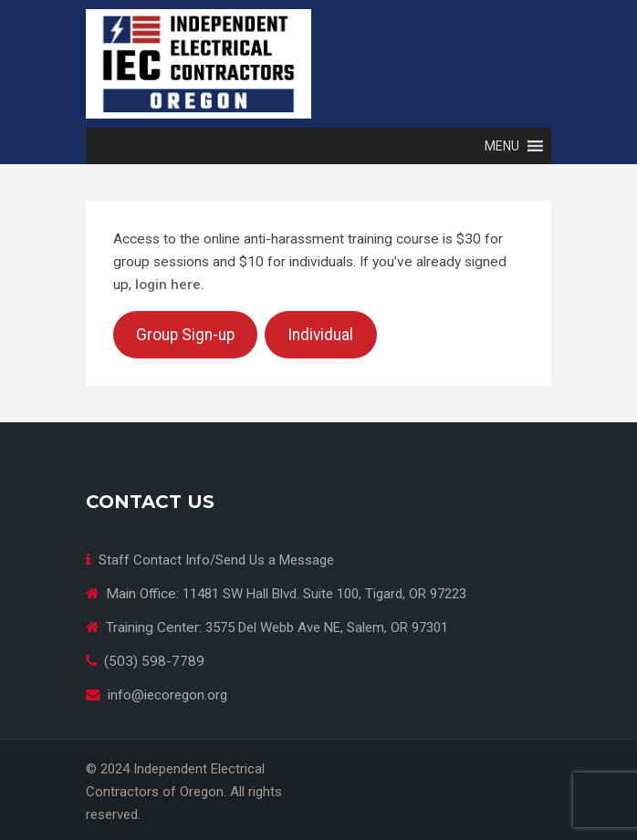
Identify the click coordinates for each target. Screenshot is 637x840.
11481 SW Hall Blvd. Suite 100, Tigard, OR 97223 (324, 594)
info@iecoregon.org (167, 695)
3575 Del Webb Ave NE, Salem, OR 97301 (327, 627)
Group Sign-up (185, 335)
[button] (502, 146)
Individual (320, 335)
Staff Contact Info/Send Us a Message (216, 560)
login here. (170, 285)
